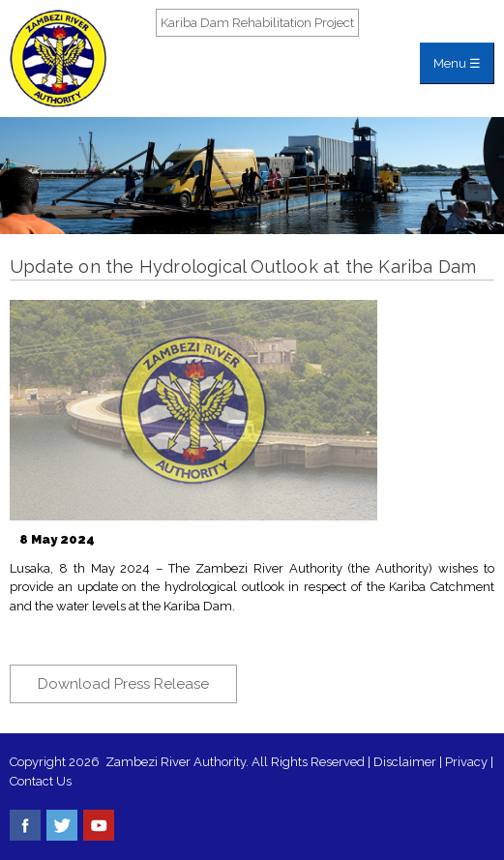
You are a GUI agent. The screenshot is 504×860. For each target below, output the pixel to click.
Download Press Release (123, 684)
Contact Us (41, 781)
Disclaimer (405, 762)
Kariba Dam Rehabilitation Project (257, 23)
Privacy (468, 762)
